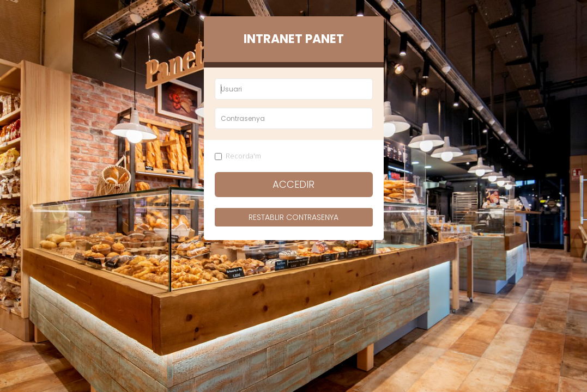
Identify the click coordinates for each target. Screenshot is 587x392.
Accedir (293, 184)
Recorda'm (238, 156)
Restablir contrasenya (293, 217)
